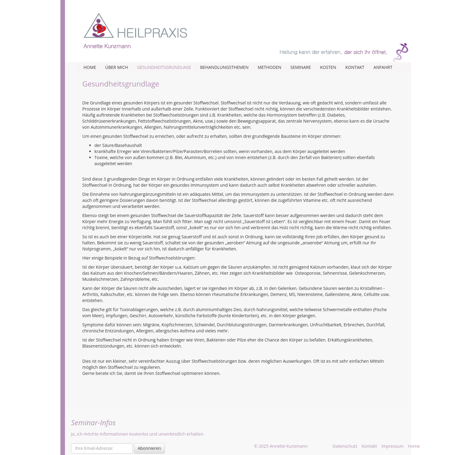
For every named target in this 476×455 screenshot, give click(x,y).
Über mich (117, 67)
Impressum (393, 446)
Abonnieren (150, 448)
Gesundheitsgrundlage (164, 67)
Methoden (270, 67)
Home (90, 67)
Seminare (301, 67)
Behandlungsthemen (224, 67)
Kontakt (355, 67)
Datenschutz (345, 446)
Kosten (328, 67)
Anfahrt (383, 67)
